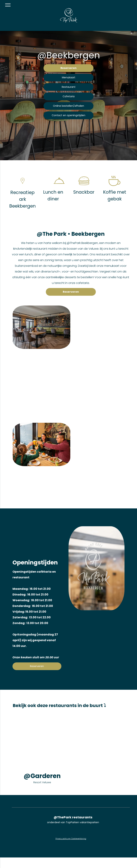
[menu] (8, 5)
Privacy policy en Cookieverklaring (71, 839)
